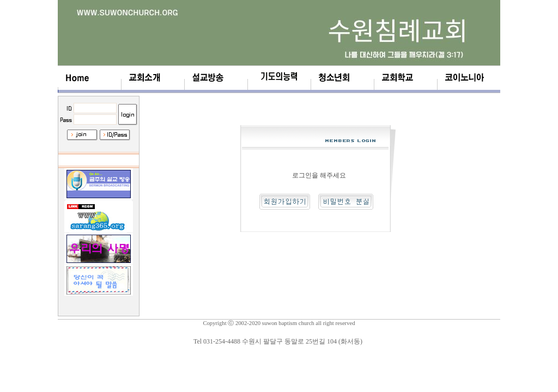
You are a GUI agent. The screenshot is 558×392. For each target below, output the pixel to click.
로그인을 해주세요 (319, 175)
